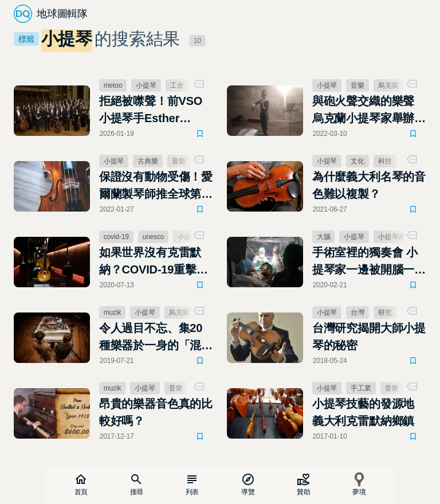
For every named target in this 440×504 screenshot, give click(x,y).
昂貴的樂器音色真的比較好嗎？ (156, 412)
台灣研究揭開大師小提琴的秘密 (369, 337)
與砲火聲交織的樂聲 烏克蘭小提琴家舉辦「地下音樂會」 (363, 111)
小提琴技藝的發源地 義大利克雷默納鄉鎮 (363, 412)
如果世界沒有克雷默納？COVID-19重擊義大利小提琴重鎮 (154, 262)
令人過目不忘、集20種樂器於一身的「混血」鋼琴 (151, 338)
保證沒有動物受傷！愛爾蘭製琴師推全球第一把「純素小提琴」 (156, 186)
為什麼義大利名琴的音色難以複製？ (369, 185)
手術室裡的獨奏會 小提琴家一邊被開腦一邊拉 (369, 262)
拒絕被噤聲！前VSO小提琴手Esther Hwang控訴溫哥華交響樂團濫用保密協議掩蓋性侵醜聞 (156, 111)
